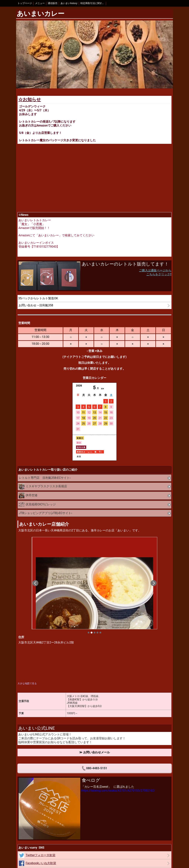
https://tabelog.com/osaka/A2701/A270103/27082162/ (118, 791)
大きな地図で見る (27, 683)
